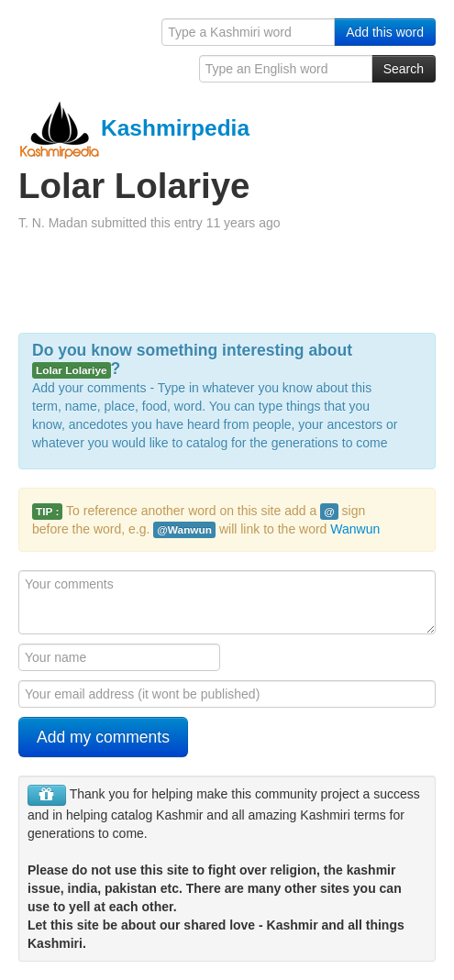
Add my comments (103, 737)
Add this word (385, 32)
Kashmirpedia (134, 128)
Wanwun (355, 529)
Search (404, 69)
